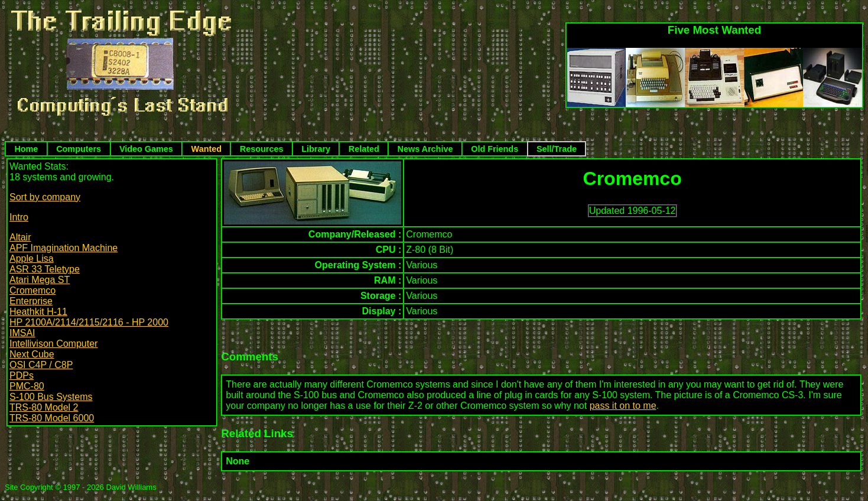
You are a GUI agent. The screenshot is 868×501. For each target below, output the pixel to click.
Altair (20, 237)
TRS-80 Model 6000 (52, 418)
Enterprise (31, 301)
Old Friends (495, 149)
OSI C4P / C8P (41, 365)
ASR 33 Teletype (45, 269)
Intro (19, 217)
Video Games (146, 149)
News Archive (425, 149)
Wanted (207, 149)
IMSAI (22, 333)
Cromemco (32, 290)
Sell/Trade (557, 149)
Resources (262, 149)
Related (364, 149)
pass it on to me (623, 406)
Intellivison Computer (53, 344)
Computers (79, 149)
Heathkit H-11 (38, 312)
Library (316, 149)
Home (26, 149)
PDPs (22, 375)
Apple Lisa (32, 258)
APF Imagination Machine (64, 248)
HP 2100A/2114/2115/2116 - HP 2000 (89, 322)
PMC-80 (27, 386)
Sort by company (45, 197)
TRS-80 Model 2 (44, 407)
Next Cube (32, 354)
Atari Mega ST (40, 280)
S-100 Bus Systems (51, 397)
